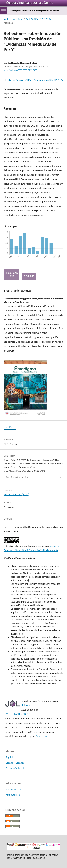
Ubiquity (26, 705)
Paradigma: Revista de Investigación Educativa (34, 11)
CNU (9, 714)
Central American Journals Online (30, 2)
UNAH (16, 714)
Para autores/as (13, 795)
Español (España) (15, 763)
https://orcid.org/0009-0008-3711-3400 (20, 70)
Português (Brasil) (15, 768)
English (9, 757)
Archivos (18, 19)
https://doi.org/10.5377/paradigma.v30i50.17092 (36, 80)
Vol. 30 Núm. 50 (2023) (39, 19)
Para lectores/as (14, 789)
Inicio (6, 19)
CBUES (26, 714)
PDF (11, 427)
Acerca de (41, 736)
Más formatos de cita (17, 477)
